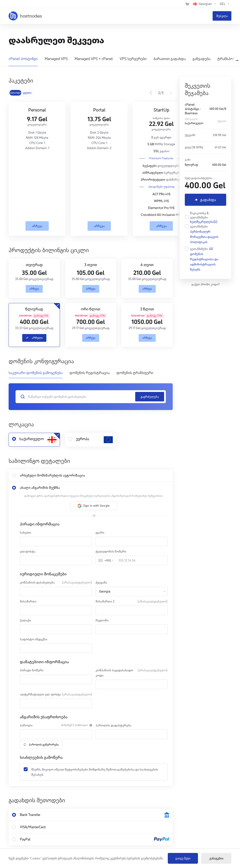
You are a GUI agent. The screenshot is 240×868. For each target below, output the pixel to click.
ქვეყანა (101, 582)
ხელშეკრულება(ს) (204, 222)
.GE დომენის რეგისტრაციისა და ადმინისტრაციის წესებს (204, 259)
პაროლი (26, 725)
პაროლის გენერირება (41, 745)
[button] (94, 506)
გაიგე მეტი (183, 858)
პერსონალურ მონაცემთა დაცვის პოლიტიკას (204, 237)
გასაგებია (216, 858)
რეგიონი (102, 620)
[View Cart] (187, 4)
